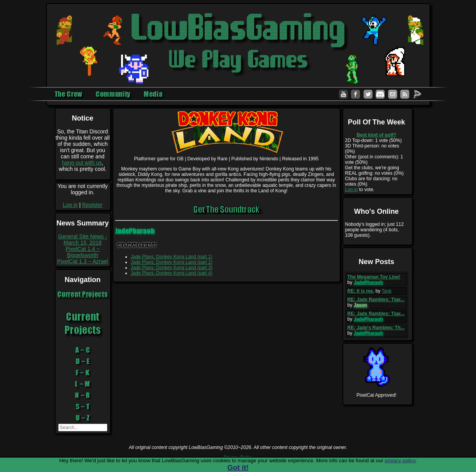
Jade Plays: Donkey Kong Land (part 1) (172, 257)
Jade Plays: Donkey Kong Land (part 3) (172, 268)
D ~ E (83, 361)
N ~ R (83, 395)
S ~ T (83, 406)
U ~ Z (83, 418)
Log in (70, 205)
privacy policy (400, 460)
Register (92, 205)
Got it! (238, 468)
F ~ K (83, 373)
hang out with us (82, 163)
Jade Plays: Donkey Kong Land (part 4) (172, 273)
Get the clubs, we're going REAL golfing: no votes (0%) (374, 170)
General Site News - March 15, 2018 (83, 240)
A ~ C (83, 350)
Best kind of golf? (376, 135)
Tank (386, 291)
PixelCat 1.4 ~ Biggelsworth (83, 252)
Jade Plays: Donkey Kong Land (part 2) (172, 262)
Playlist (137, 245)
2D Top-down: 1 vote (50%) (373, 140)
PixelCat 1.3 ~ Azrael (82, 261)
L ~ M (83, 384)
